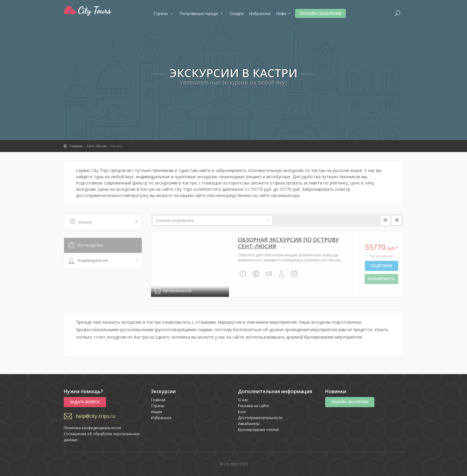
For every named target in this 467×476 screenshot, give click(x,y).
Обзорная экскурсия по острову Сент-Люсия (288, 243)
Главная (158, 400)
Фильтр (104, 222)
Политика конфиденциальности (92, 428)
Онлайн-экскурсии (320, 13)
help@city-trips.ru (95, 416)
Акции (157, 412)
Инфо (284, 13)
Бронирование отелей (258, 430)
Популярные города (202, 13)
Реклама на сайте (253, 406)
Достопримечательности (260, 418)
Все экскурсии (85, 246)
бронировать (381, 279)
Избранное (260, 13)
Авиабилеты (249, 424)
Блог (242, 412)
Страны (164, 13)
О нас (243, 400)
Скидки (237, 13)
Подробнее (382, 266)
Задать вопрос (85, 402)
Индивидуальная (88, 261)
